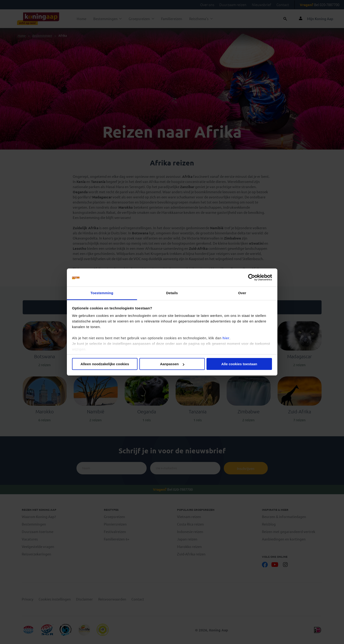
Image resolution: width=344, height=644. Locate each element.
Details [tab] (172, 293)
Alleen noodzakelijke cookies (105, 364)
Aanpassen (172, 364)
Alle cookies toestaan (239, 364)
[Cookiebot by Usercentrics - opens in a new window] (252, 278)
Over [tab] (242, 293)
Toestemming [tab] (102, 293)
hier (226, 338)
